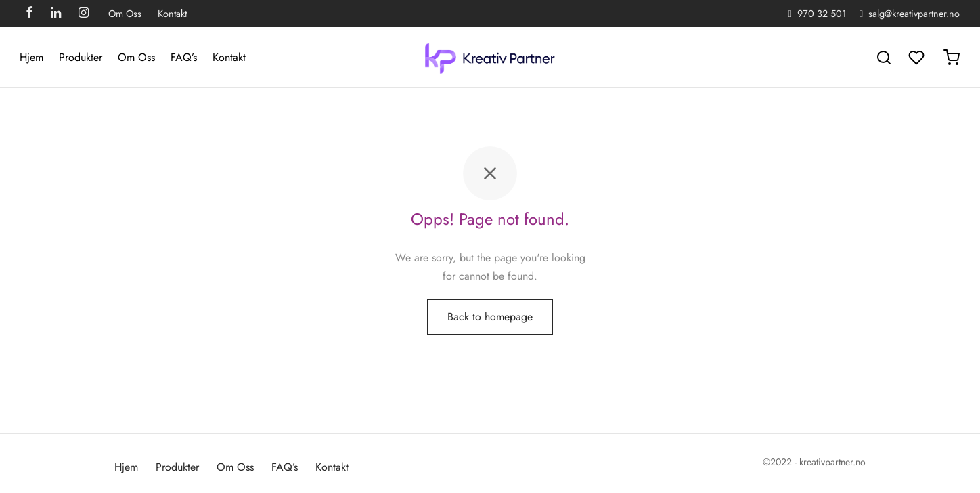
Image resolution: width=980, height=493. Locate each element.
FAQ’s (184, 57)
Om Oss (125, 14)
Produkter (81, 57)
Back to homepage (490, 318)
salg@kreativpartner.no (914, 14)
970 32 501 (822, 14)
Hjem (31, 57)
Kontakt (172, 14)
